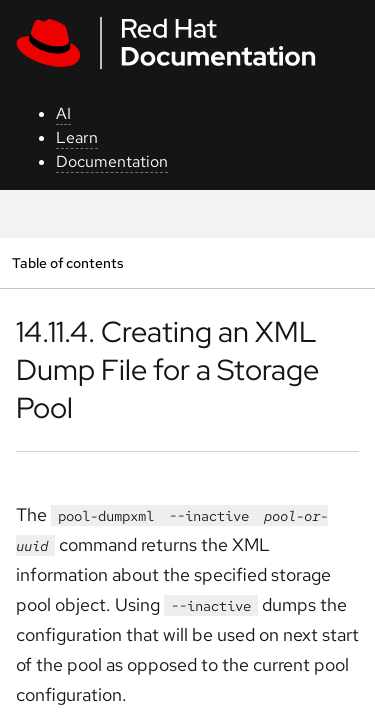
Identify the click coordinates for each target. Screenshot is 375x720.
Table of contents (67, 262)
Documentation (112, 161)
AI (63, 113)
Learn (77, 137)
